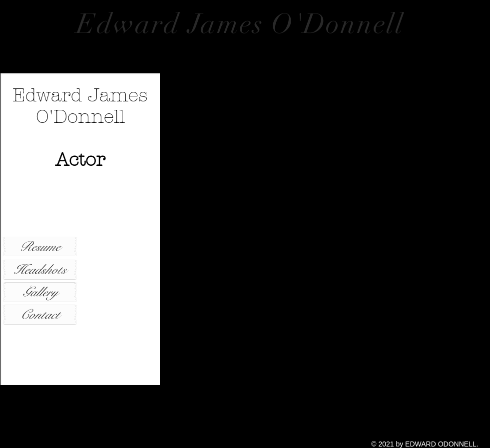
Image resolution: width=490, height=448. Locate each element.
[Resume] (40, 246)
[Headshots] (40, 270)
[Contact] (40, 315)
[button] (325, 229)
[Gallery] (40, 292)
